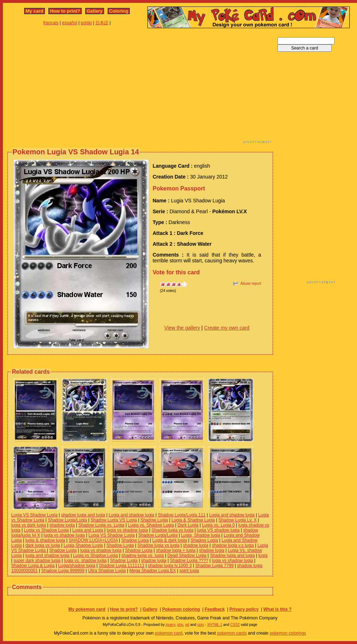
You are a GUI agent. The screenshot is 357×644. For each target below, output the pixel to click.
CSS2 (235, 625)
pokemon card (169, 633)
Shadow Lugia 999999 (63, 571)
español (70, 23)
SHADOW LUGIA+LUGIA (93, 540)
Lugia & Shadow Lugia (193, 520)
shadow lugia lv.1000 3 (170, 566)
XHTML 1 (215, 625)
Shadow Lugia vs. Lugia (101, 525)
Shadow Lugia (154, 520)
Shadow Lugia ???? (189, 561)
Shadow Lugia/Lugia (67, 520)
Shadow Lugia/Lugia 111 (182, 515)
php (180, 625)
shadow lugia (62, 525)
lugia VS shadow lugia (218, 530)
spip (201, 625)
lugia (263, 555)
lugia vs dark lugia (29, 525)
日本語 (102, 23)
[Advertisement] (94, 88)
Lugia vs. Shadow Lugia (151, 525)
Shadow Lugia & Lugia (33, 566)
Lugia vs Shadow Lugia (46, 530)
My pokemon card (87, 609)
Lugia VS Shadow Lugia (34, 515)
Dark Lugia (188, 525)
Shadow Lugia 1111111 (121, 566)
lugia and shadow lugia (47, 555)
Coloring (119, 11)
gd (187, 625)
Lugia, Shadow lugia (201, 535)
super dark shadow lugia (37, 561)
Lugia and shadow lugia (132, 515)
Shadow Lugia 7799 (214, 566)
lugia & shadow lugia (45, 540)
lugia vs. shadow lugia (85, 561)
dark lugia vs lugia (43, 545)
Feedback (214, 609)
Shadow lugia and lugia (232, 555)
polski (86, 23)
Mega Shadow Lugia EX (153, 571)
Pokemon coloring (181, 609)
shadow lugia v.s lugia (233, 545)
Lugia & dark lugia (169, 540)
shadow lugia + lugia (176, 550)
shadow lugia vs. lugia (143, 555)
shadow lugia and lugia (83, 515)
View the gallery (182, 328)
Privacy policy (244, 609)
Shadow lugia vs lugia (172, 530)
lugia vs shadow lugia (127, 530)
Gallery (95, 11)
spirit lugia (189, 571)
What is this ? (278, 609)
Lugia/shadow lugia (77, 566)
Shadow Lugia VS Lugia (114, 520)
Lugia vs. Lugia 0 (218, 525)
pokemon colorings (288, 633)
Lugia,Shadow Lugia (83, 545)
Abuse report (251, 284)
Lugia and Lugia (88, 530)
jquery (170, 625)
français (51, 23)
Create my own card (227, 328)
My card (35, 11)
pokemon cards (232, 633)
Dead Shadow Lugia (187, 555)
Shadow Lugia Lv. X (237, 520)
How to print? (65, 11)
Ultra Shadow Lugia (107, 571)
